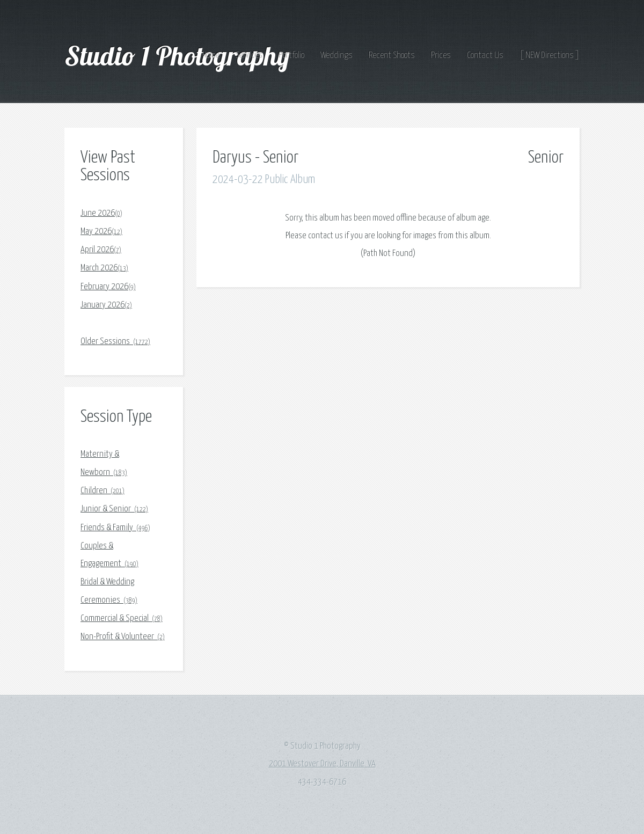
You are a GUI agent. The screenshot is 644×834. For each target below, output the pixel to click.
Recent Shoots (392, 56)
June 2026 (101, 213)
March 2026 (104, 268)
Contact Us (485, 56)
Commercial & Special (122, 619)
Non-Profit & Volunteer (123, 637)
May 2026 (101, 232)
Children (103, 491)
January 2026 (106, 305)
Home (211, 56)
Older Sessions (115, 342)
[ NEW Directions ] (550, 56)
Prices (441, 56)
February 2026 (108, 287)
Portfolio (292, 56)
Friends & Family (115, 528)
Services (249, 56)
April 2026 (101, 250)
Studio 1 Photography (180, 55)
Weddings (336, 56)
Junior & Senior (114, 509)
